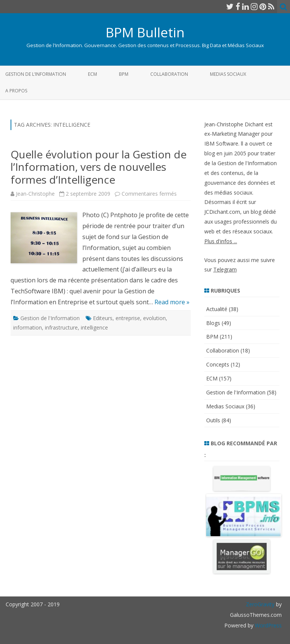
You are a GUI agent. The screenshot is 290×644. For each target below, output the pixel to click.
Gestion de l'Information (50, 318)
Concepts (218, 364)
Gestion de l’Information (36, 74)
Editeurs (103, 318)
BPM (124, 74)
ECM (93, 74)
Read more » (172, 302)
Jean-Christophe (35, 194)
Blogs (213, 323)
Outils (213, 420)
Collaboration (169, 74)
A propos (16, 91)
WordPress (268, 625)
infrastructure (61, 327)
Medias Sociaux (228, 74)
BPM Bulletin (145, 32)
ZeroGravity (260, 604)
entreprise (128, 318)
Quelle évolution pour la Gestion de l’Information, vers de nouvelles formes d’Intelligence (99, 167)
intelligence (94, 327)
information (28, 327)
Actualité (217, 309)
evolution (154, 318)
